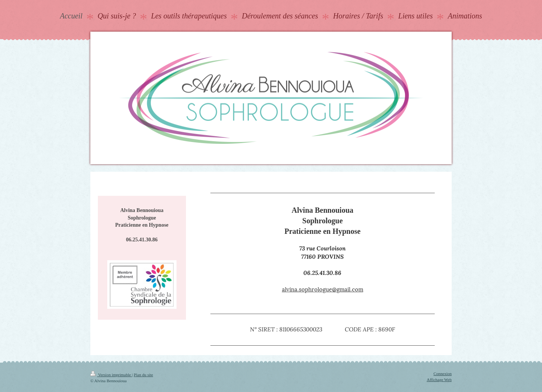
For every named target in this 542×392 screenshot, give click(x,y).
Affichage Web (439, 380)
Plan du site (143, 375)
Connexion (443, 374)
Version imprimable (111, 375)
